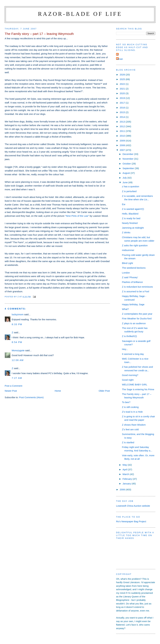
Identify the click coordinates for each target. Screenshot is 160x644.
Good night (128, 380)
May (125, 465)
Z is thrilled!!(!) (130, 336)
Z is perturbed (129, 191)
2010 (123, 136)
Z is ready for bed (131, 218)
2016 (123, 108)
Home (58, 391)
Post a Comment (13, 386)
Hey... (125, 349)
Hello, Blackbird (130, 214)
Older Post (104, 391)
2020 (123, 93)
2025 (123, 79)
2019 (123, 98)
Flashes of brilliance (132, 282)
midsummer (128, 250)
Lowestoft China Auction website (133, 506)
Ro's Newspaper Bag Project (131, 521)
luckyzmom (18, 314)
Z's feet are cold (130, 429)
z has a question (131, 186)
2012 (123, 126)
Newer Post (11, 391)
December (128, 154)
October (127, 164)
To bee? (126, 402)
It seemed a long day (133, 354)
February (128, 479)
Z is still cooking (130, 407)
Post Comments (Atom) (31, 397)
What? (125, 309)
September (129, 168)
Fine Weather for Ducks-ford (137, 318)
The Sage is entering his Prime (138, 389)
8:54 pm (17, 342)
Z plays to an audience (134, 323)
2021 (123, 89)
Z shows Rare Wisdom (134, 425)
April (125, 469)
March (126, 474)
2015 (123, 112)
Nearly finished (130, 223)
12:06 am (18, 360)
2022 (123, 84)
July (125, 178)
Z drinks (126, 232)
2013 (123, 122)
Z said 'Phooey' (130, 277)
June (125, 182)
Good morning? (130, 375)
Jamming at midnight (133, 228)
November (128, 159)
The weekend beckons (134, 268)
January (127, 484)
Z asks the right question (135, 245)
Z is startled (128, 442)
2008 (123, 145)
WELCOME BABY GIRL (135, 385)
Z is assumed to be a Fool (136, 291)
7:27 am (17, 378)
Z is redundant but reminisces (137, 287)
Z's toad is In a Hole (132, 412)
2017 (123, 103)
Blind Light (127, 263)
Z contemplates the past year (137, 314)
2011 (123, 131)
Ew (124, 204)
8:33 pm (17, 324)
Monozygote (18, 350)
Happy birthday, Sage (133, 304)
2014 (123, 117)
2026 (123, 75)
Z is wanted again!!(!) (133, 209)
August (126, 173)
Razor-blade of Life (80, 14)
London (126, 273)
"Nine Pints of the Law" (77, 216)
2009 (123, 141)
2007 (123, 150)
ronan (120, 59)
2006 (123, 489)
